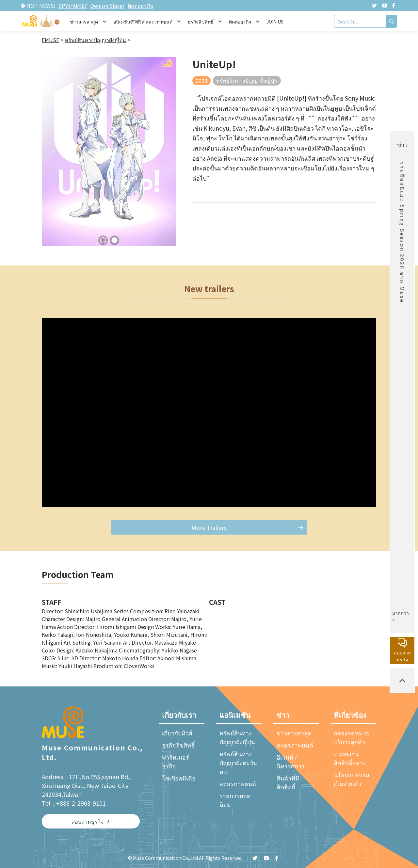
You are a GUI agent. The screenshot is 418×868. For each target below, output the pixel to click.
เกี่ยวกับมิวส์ (177, 733)
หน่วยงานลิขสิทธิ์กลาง (350, 758)
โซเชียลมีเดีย (179, 778)
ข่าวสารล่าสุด (294, 733)
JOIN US (275, 22)
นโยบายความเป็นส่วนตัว (352, 779)
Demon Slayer (107, 6)
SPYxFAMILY (73, 6)
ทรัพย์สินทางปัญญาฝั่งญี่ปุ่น (237, 737)
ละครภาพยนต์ (238, 783)
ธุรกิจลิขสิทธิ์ (178, 745)
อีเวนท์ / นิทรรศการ (291, 761)
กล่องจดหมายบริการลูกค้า (352, 737)
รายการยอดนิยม (235, 800)
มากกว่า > (401, 616)
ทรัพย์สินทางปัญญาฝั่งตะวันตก (238, 763)
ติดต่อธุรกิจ (140, 6)
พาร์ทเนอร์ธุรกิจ (176, 761)
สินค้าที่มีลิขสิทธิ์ (288, 782)
